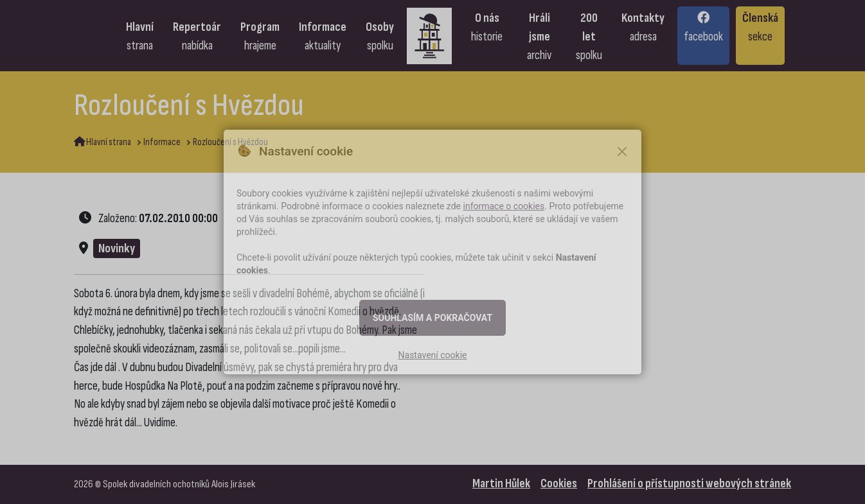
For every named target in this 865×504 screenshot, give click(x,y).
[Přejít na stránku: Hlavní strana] (140, 36)
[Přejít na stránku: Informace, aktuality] (323, 36)
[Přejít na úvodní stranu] (433, 36)
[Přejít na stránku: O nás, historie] (487, 36)
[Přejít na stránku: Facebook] (703, 36)
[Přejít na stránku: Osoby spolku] (380, 36)
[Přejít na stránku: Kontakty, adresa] (643, 36)
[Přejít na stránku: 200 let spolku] (589, 36)
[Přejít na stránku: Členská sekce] (760, 36)
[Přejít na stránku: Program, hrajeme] (260, 36)
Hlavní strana (103, 142)
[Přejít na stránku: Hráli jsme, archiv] (539, 36)
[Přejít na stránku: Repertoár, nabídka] (197, 36)
